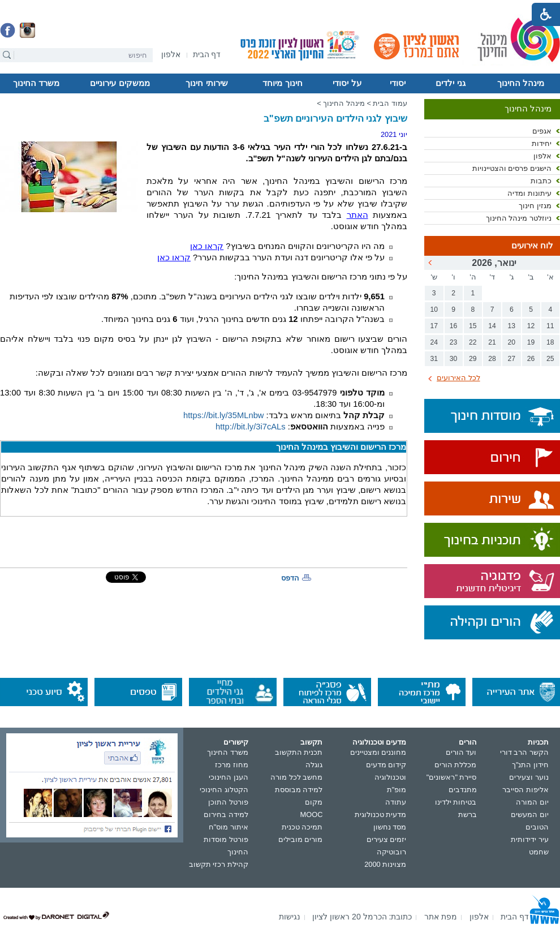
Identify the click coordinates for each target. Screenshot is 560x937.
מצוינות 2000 (385, 864)
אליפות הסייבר (525, 790)
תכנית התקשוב (299, 752)
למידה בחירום (226, 814)
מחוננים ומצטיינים (378, 752)
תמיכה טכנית (302, 827)
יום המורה (532, 802)
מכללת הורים (456, 765)
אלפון (542, 156)
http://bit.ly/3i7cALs (251, 427)
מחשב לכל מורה (296, 777)
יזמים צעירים (387, 839)
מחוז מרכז (232, 765)
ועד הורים (461, 752)
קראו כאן (207, 246)
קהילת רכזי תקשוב (219, 864)
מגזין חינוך (535, 206)
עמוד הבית (390, 103)
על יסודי (347, 83)
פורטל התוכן (228, 802)
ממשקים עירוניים (120, 83)
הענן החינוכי (229, 777)
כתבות (541, 181)
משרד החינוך (36, 83)
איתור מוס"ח (229, 827)
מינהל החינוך (521, 83)
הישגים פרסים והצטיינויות (512, 168)
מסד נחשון (390, 827)
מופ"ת (397, 790)
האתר (357, 215)
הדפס (290, 578)
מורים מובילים (301, 839)
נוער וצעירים (529, 777)
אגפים (542, 131)
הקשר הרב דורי (524, 752)
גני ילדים (450, 83)
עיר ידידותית (530, 839)
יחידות (542, 143)
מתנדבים (463, 790)
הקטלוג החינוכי (224, 790)
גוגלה (314, 765)
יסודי (398, 83)
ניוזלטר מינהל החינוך (519, 218)
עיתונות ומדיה (529, 193)
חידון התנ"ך (530, 765)
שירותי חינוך (206, 83)
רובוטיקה (391, 852)
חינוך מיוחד (282, 83)
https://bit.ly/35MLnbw (223, 415)
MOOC (312, 814)
